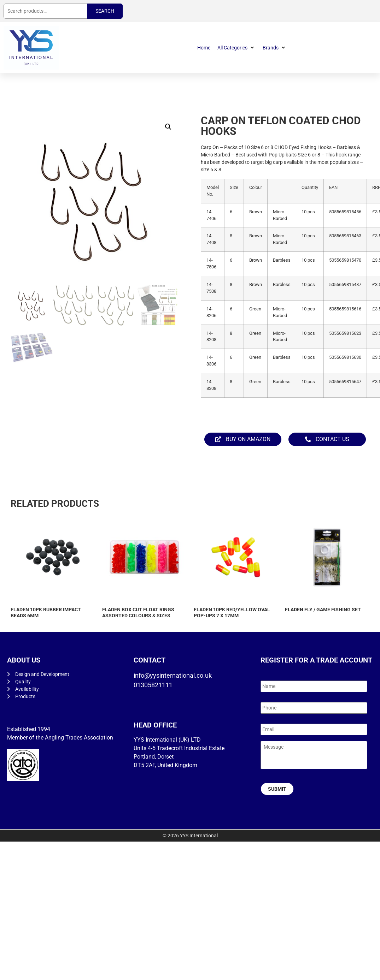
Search (105, 11)
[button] (236, 48)
